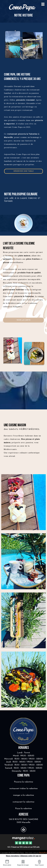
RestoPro (43, 853)
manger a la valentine (24, 795)
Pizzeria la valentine (24, 782)
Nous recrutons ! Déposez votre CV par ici (23, 856)
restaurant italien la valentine (23, 789)
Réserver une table (24, 171)
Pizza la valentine (23, 809)
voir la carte (23, 320)
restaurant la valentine (23, 802)
